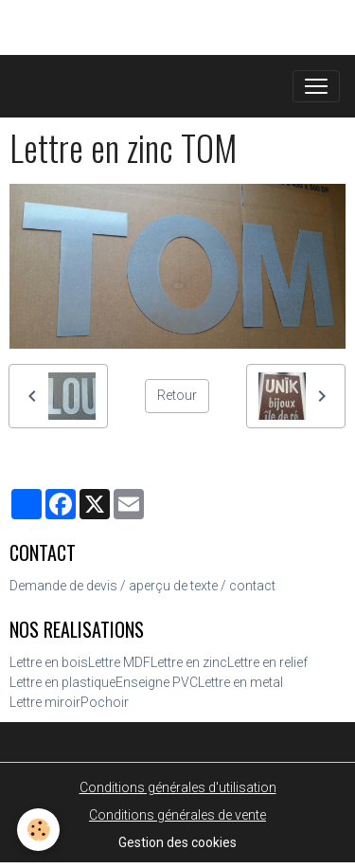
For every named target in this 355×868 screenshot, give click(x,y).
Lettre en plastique (62, 682)
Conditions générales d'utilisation (178, 787)
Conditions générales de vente (177, 815)
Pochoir (105, 702)
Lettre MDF (119, 662)
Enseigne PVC (157, 682)
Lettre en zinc (189, 662)
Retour (177, 395)
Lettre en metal (240, 682)
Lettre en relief (267, 662)
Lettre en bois (49, 662)
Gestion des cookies (177, 842)
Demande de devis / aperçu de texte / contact (142, 586)
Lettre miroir (45, 702)
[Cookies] (38, 830)
